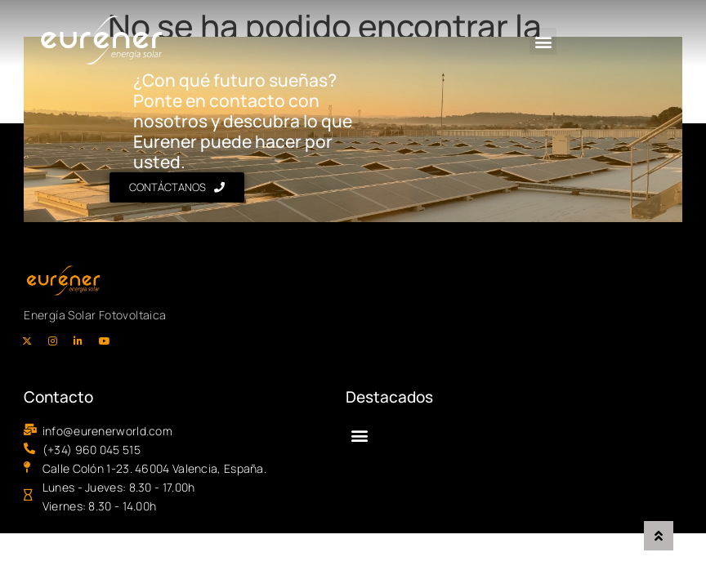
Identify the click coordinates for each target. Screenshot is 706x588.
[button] (539, 42)
